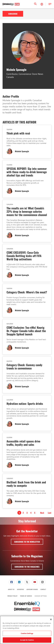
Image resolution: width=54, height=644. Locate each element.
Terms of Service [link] (26, 596)
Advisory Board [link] (32, 589)
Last (50, 513)
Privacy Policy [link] (12, 596)
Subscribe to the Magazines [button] (27, 567)
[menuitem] (12, 582)
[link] (12, 582)
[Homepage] (11, 4)
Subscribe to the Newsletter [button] (27, 542)
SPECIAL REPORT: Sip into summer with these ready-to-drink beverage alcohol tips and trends (27, 172)
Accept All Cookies (27, 640)
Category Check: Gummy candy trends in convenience (24, 366)
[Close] (51, 619)
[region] (27, 630)
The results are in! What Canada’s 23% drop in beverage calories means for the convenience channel (27, 211)
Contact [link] (43, 589)
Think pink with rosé (18, 133)
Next (42, 513)
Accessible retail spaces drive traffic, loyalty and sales (23, 443)
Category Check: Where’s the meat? (27, 292)
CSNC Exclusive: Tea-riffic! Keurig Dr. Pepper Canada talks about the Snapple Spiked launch (26, 331)
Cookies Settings (41, 596)
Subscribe (13, 14)
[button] (50, 4)
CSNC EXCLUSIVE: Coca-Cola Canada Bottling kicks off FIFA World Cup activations (24, 256)
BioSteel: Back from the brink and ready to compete (26, 484)
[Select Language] (42, 4)
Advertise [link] (20, 589)
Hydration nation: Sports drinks (25, 404)
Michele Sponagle (22, 151)
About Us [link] (11, 589)
